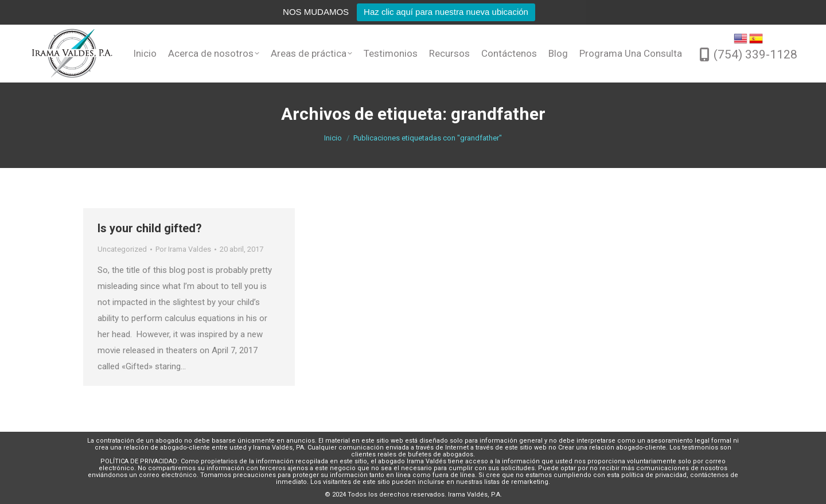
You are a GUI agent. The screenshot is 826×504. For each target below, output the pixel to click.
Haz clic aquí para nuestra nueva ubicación (446, 12)
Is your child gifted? (150, 228)
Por (183, 249)
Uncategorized (122, 249)
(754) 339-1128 (755, 54)
